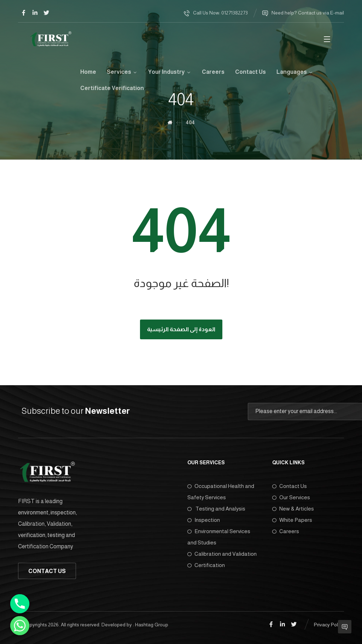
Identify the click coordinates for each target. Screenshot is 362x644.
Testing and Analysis (216, 509)
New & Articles (293, 509)
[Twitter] (46, 13)
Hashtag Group (152, 625)
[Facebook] (24, 13)
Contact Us (290, 486)
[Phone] (20, 604)
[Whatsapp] (20, 626)
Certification (206, 565)
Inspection (204, 520)
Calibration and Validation (222, 554)
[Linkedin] (35, 13)
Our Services (291, 497)
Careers (286, 531)
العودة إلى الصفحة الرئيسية (181, 329)
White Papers (292, 520)
